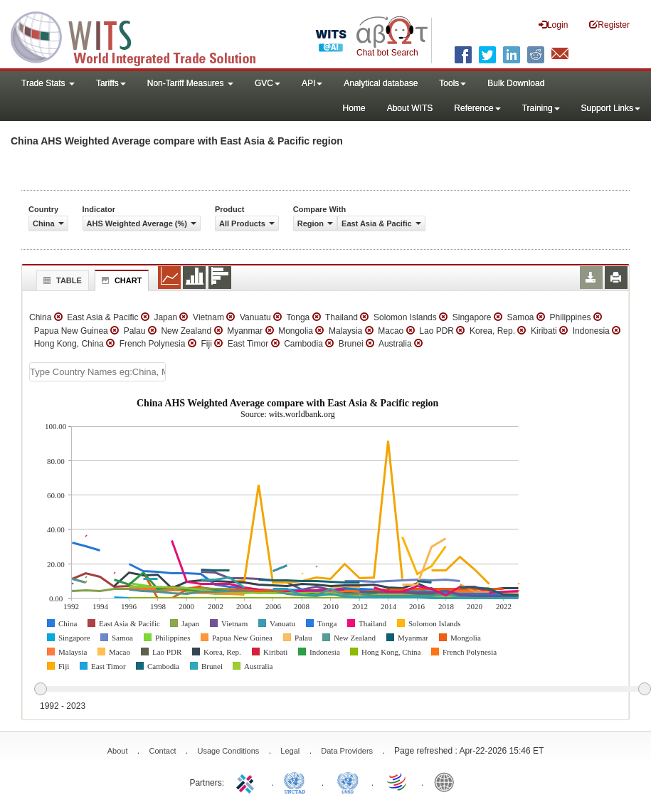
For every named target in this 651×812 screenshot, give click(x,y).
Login (553, 25)
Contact (163, 751)
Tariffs (111, 83)
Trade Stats (48, 83)
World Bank (448, 781)
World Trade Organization (398, 781)
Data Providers (347, 751)
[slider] (342, 690)
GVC (268, 83)
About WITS (410, 108)
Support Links (611, 108)
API (312, 83)
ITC (248, 781)
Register (609, 25)
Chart (120, 280)
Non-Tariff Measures (190, 83)
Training (541, 108)
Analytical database (381, 83)
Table (61, 280)
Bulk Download (516, 83)
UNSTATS (348, 781)
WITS (142, 36)
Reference (477, 108)
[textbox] (97, 372)
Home (354, 108)
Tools (452, 83)
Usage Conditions (228, 751)
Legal (290, 751)
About (118, 751)
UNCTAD (297, 781)
